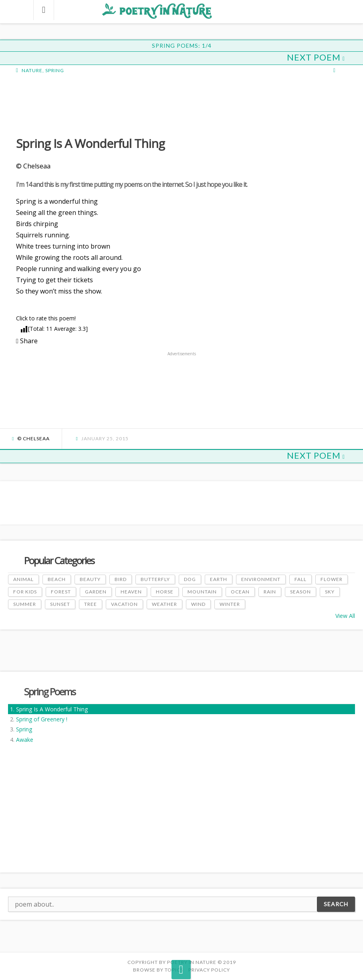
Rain (270, 592)
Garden (96, 592)
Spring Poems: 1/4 (182, 46)
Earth (219, 579)
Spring (24, 729)
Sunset (60, 604)
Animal (23, 579)
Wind (198, 604)
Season (300, 592)
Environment (261, 579)
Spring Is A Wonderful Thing (52, 709)
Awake (25, 740)
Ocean (240, 592)
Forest (61, 592)
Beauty (90, 579)
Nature (32, 70)
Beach (57, 579)
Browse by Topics (158, 970)
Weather (164, 604)
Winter (230, 604)
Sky (330, 592)
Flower (332, 579)
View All (345, 616)
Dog (190, 579)
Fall (300, 579)
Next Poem (316, 57)
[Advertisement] (80, 104)
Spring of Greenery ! (42, 719)
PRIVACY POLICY (209, 970)
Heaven (131, 592)
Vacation (124, 604)
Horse (165, 592)
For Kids (25, 592)
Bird (121, 579)
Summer (25, 604)
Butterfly (155, 579)
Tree (91, 604)
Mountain (202, 592)
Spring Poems (50, 691)
